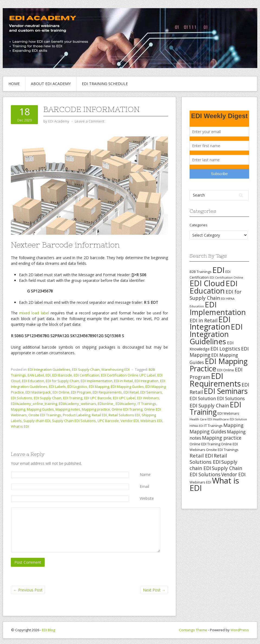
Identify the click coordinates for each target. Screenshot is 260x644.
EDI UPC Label (124, 398)
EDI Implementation (97, 381)
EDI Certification (87, 375)
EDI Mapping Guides (127, 387)
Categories (199, 225)
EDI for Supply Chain (62, 381)
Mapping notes (68, 409)
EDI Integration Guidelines (49, 369)
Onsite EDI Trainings (45, 415)
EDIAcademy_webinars (77, 404)
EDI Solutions (22, 398)
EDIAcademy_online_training (34, 404)
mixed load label (34, 313)
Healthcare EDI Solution (230, 419)
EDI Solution (203, 398)
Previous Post (28, 590)
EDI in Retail (123, 381)
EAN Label (36, 375)
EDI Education (33, 381)
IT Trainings (147, 404)
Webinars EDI (151, 421)
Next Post (154, 590)
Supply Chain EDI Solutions (74, 421)
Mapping (18, 409)
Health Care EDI (201, 419)
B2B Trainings (201, 272)
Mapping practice (96, 409)
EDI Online (61, 392)
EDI (48, 375)
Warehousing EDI (115, 369)
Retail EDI (99, 415)
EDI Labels (57, 387)
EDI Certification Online (226, 278)
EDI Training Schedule (105, 84)
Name (145, 474)
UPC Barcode (108, 421)
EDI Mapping (99, 387)
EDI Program (81, 392)
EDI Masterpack (38, 392)
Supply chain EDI (37, 421)
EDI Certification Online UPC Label (128, 375)
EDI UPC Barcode (98, 398)
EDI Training (73, 398)
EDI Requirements (107, 392)
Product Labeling (77, 415)
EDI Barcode (62, 375)
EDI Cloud (207, 283)
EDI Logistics (77, 387)
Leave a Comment (90, 121)
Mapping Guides (40, 409)
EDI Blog (48, 630)
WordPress (240, 630)
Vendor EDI (130, 421)
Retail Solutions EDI (124, 415)
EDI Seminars (151, 392)
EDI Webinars (148, 398)
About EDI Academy (51, 84)
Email (144, 486)
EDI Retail (131, 392)
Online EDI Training (127, 409)
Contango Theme (193, 630)
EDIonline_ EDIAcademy (117, 404)
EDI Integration (147, 381)
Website (147, 498)
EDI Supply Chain (86, 369)
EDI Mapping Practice (219, 365)
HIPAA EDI (196, 426)
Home (14, 84)
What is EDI (20, 426)
